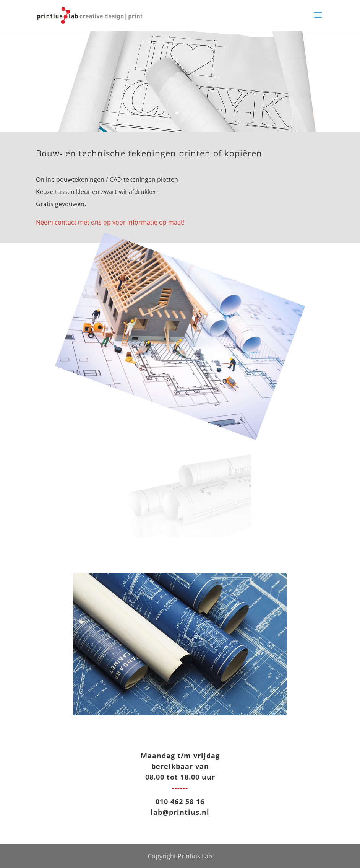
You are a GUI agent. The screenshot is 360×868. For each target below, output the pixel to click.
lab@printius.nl (180, 812)
